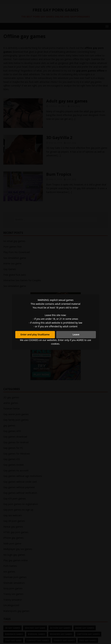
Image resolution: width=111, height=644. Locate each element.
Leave (76, 334)
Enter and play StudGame (35, 334)
